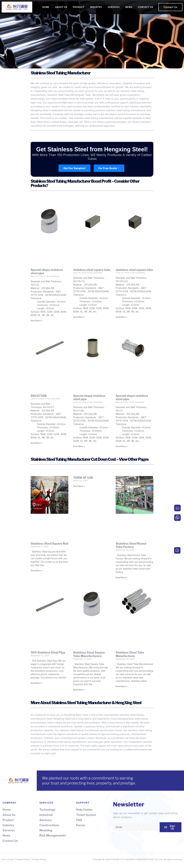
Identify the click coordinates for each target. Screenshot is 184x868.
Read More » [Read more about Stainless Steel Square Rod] (36, 571)
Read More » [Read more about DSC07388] (36, 443)
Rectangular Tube (81, 95)
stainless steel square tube (92, 270)
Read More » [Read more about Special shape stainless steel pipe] (36, 321)
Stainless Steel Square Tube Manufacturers (89, 654)
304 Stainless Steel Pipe (48, 652)
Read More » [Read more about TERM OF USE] (79, 486)
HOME (46, 7)
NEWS (129, 7)
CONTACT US (146, 7)
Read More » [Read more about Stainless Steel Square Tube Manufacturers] (79, 690)
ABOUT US (61, 7)
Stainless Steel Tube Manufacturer (130, 654)
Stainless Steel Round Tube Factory (131, 545)
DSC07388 (39, 396)
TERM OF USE (83, 478)
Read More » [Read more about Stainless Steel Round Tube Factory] (122, 577)
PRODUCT (79, 7)
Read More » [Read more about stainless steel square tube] (79, 317)
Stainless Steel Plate (59, 95)
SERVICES (114, 7)
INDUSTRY (96, 7)
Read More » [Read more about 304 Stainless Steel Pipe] (36, 683)
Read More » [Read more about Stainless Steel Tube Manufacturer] (122, 686)
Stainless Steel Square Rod (49, 544)
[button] (170, 7)
